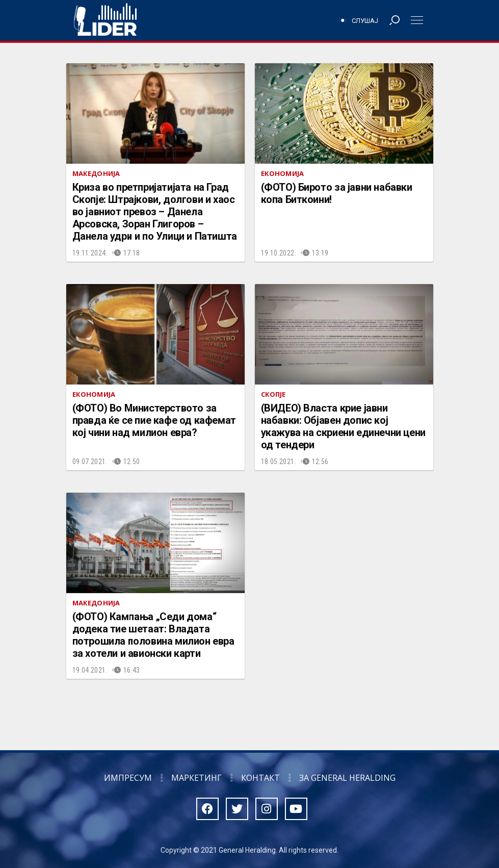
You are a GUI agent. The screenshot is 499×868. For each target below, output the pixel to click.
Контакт (260, 778)
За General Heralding (347, 778)
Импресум (128, 778)
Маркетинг (196, 778)
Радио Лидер (105, 20)
